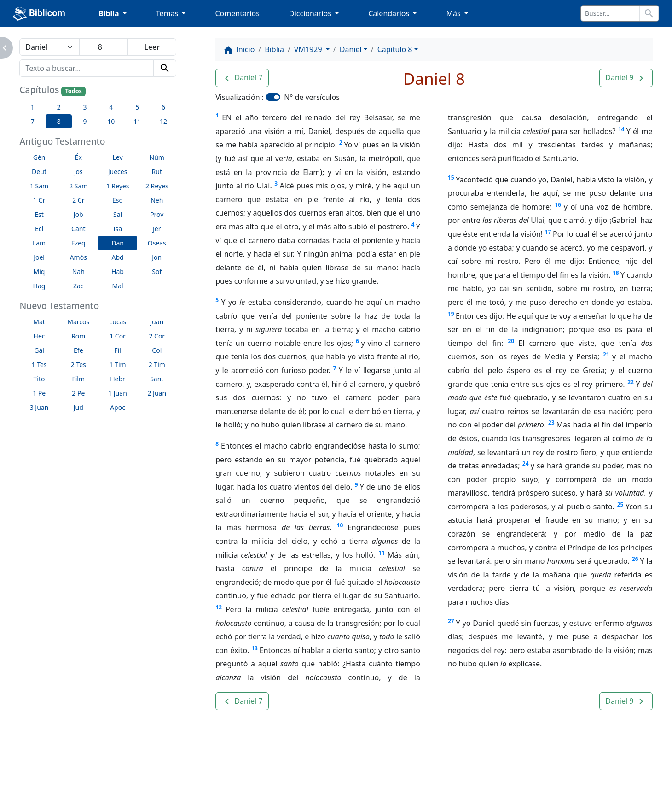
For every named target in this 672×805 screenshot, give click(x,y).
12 (219, 607)
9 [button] (85, 121)
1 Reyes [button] (118, 186)
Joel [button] (39, 257)
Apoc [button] (118, 407)
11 (382, 553)
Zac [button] (78, 286)
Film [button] (78, 379)
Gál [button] (39, 350)
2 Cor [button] (157, 336)
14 (621, 129)
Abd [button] (117, 257)
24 (526, 464)
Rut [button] (157, 172)
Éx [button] (78, 157)
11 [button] (137, 121)
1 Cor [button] (118, 336)
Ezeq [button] (78, 243)
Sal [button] (118, 214)
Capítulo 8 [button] (395, 49)
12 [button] (163, 121)
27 (451, 621)
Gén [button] (39, 157)
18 (616, 273)
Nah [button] (78, 271)
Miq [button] (39, 271)
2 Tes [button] (78, 365)
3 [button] (85, 107)
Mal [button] (117, 286)
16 (558, 205)
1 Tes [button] (39, 365)
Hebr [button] (118, 379)
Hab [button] (118, 271)
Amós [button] (78, 257)
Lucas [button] (118, 322)
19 (451, 314)
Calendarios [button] (390, 13)
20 (511, 341)
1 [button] (33, 107)
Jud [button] (78, 407)
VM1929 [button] (309, 49)
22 (631, 382)
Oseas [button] (157, 243)
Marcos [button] (78, 322)
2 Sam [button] (78, 186)
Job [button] (78, 214)
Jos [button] (78, 172)
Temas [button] (168, 13)
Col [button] (157, 350)
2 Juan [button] (157, 393)
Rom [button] (78, 336)
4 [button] (111, 107)
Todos (73, 91)
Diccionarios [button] (311, 13)
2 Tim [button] (157, 365)
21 (606, 354)
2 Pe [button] (78, 393)
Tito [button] (39, 379)
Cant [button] (78, 229)
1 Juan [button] (118, 393)
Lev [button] (117, 157)
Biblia (274, 49)
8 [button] (59, 121)
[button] (242, 78)
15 (451, 178)
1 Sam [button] (39, 186)
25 (620, 505)
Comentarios (237, 13)
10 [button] (111, 121)
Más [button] (454, 13)
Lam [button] (39, 243)
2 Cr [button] (78, 200)
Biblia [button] (110, 13)
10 (340, 525)
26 (635, 559)
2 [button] (59, 107)
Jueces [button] (118, 172)
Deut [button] (39, 172)
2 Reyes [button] (157, 186)
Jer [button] (157, 229)
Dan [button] (118, 243)
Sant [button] (157, 379)
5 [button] (137, 107)
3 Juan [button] (39, 407)
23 (551, 423)
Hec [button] (39, 336)
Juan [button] (157, 322)
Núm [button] (157, 157)
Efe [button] (78, 350)
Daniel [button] (351, 49)
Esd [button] (118, 200)
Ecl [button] (39, 229)
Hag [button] (39, 286)
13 (255, 648)
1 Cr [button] (39, 200)
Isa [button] (118, 229)
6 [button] (163, 107)
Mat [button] (39, 322)
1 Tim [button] (117, 365)
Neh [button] (157, 200)
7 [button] (33, 121)
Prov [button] (157, 214)
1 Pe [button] (39, 393)
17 (548, 232)
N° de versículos (312, 97)
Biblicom (39, 14)
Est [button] (39, 214)
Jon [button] (157, 257)
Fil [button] (118, 350)
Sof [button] (157, 271)
